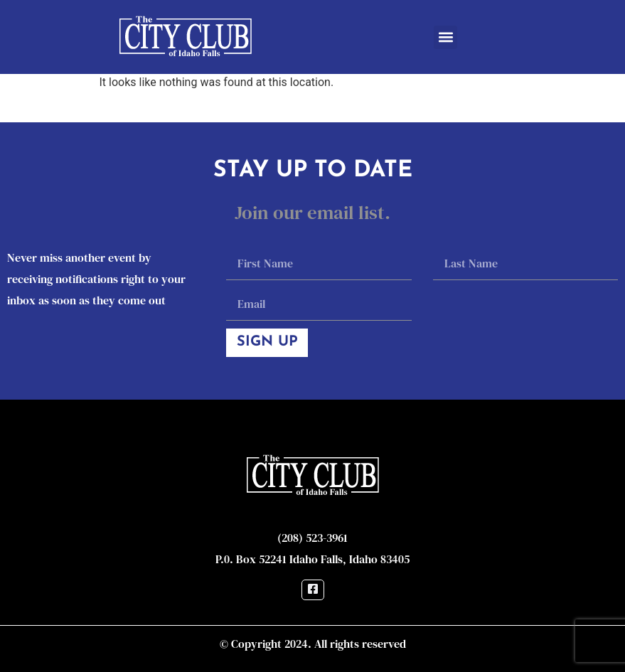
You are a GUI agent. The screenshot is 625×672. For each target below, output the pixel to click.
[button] (445, 37)
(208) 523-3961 (312, 538)
